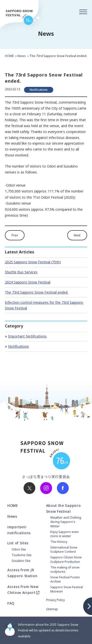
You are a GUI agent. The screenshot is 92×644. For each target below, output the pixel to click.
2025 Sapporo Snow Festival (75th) (33, 262)
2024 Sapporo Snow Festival (28, 282)
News (22, 56)
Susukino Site (21, 561)
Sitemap (52, 609)
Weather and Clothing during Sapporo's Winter (66, 522)
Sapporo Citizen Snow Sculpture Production (66, 559)
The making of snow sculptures (65, 569)
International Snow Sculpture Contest (64, 549)
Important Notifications (27, 336)
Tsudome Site (22, 555)
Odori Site (19, 549)
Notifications (19, 346)
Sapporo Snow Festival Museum (67, 589)
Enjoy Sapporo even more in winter (65, 534)
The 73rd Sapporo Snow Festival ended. (37, 292)
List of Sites (18, 543)
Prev (15, 235)
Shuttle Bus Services (21, 272)
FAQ (11, 603)
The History (59, 542)
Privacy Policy (55, 600)
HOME (9, 56)
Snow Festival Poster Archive (65, 579)
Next (77, 235)
